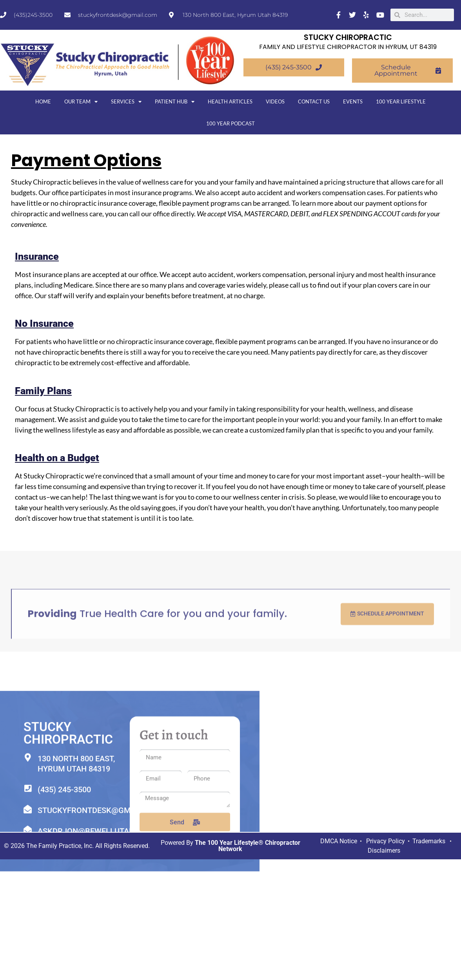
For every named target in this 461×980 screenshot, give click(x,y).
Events (353, 101)
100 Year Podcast (230, 123)
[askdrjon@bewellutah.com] (28, 964)
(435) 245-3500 (64, 923)
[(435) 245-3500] (28, 922)
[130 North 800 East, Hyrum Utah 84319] (28, 891)
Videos (275, 101)
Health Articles (230, 101)
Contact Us (314, 101)
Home (43, 101)
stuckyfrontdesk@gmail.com (100, 944)
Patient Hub (175, 102)
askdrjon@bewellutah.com (96, 965)
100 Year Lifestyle (401, 101)
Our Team (81, 102)
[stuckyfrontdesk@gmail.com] (28, 943)
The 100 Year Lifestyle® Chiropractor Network (248, 845)
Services (126, 102)
